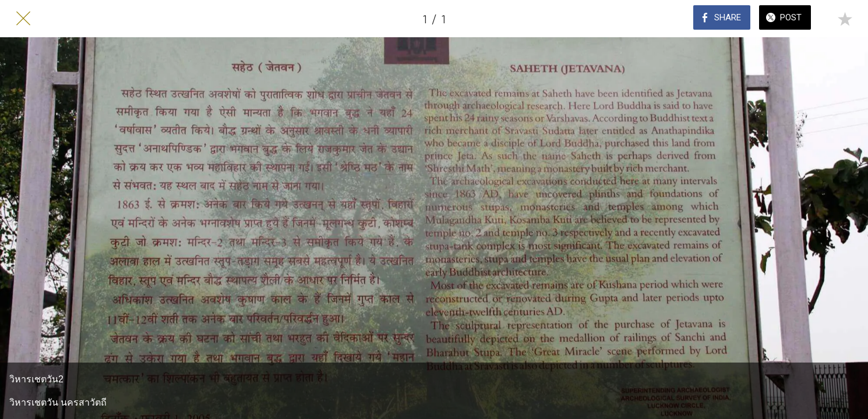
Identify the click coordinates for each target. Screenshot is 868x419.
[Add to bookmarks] (845, 19)
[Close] (23, 19)
